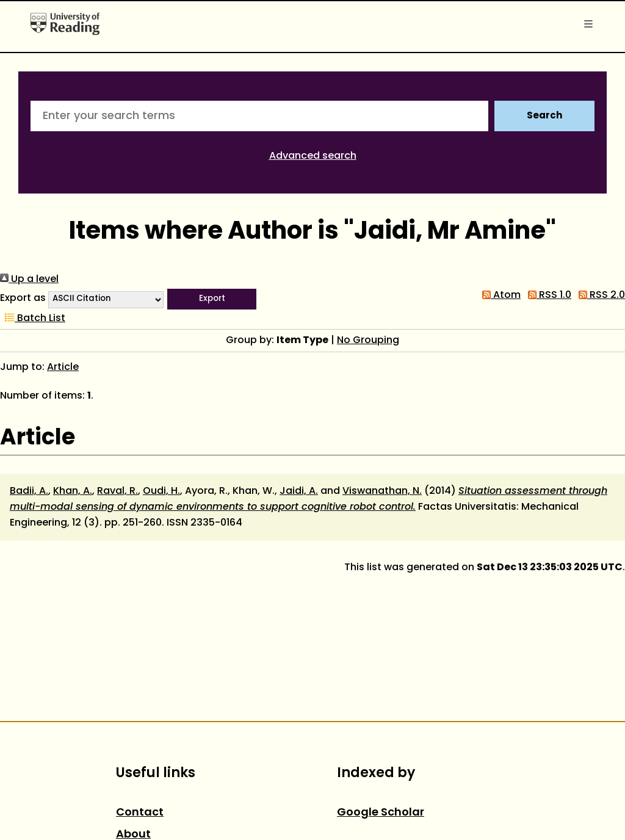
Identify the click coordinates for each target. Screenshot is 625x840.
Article (63, 367)
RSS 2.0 (599, 295)
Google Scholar (381, 813)
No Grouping (368, 341)
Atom (499, 295)
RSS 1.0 (547, 295)
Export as (23, 299)
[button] (212, 299)
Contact (140, 813)
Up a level (29, 280)
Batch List (33, 319)
